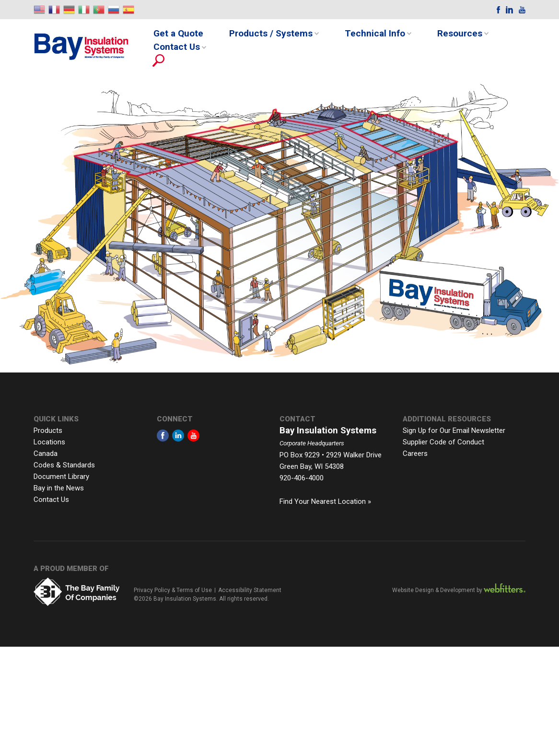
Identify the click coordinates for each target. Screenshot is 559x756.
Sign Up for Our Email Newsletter (454, 430)
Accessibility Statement (250, 590)
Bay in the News (59, 488)
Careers (415, 454)
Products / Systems (271, 33)
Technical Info (375, 33)
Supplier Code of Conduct (443, 442)
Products (48, 430)
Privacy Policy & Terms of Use (173, 590)
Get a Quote (178, 33)
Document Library (61, 477)
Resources (460, 33)
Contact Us (177, 47)
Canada (46, 454)
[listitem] (383, 135)
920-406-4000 (302, 478)
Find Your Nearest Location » (325, 501)
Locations (49, 442)
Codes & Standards (64, 465)
